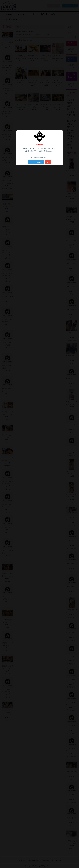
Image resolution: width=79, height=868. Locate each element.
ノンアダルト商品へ (36, 162)
